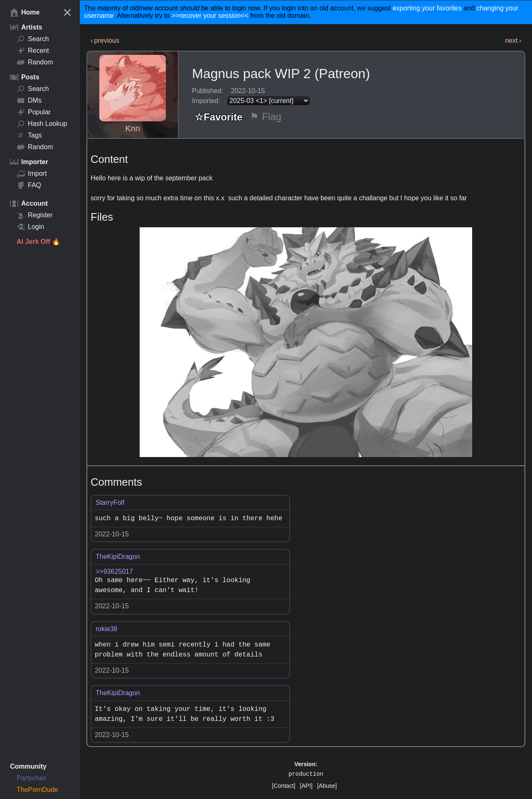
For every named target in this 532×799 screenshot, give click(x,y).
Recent (33, 51)
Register (35, 215)
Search (33, 39)
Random (35, 62)
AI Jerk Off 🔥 (38, 242)
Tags (29, 135)
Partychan (32, 778)
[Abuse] (327, 786)
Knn (133, 128)
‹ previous (105, 41)
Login (30, 227)
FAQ (29, 185)
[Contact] (284, 786)
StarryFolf (110, 503)
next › (513, 41)
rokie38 (106, 629)
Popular (34, 112)
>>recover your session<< (210, 16)
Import (32, 174)
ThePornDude (37, 790)
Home (25, 12)
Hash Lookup (42, 124)
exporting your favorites (427, 8)
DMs (29, 101)
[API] (306, 786)
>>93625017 (114, 572)
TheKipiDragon (118, 557)
